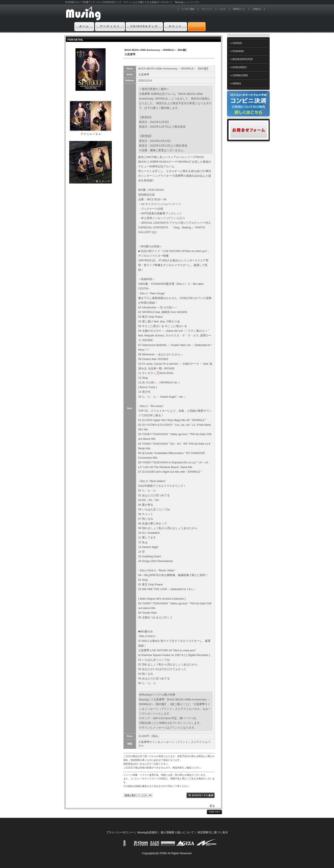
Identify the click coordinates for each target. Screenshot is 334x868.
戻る (212, 806)
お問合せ (257, 9)
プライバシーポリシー (120, 832)
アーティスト (110, 26)
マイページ (207, 9)
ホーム (84, 26)
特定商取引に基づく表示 (213, 832)
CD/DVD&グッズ (144, 26)
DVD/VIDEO (239, 67)
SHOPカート (239, 9)
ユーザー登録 (188, 9)
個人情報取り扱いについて (177, 832)
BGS (197, 26)
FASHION (238, 51)
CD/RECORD (240, 75)
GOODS (237, 43)
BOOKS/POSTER (243, 59)
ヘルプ (222, 9)
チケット (175, 26)
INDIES (237, 84)
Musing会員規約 (147, 832)
